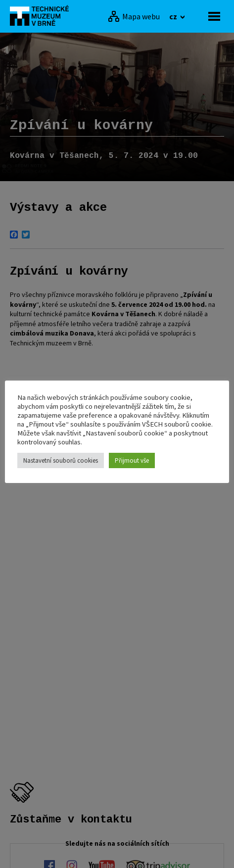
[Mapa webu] (134, 16)
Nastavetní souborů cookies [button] (61, 460)
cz (174, 16)
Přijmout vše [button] (132, 460)
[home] (42, 15)
